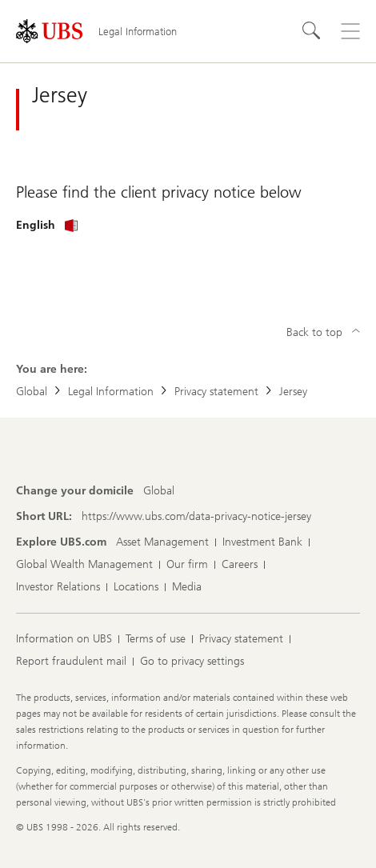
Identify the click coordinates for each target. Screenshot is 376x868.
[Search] (312, 31)
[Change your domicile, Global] (159, 491)
